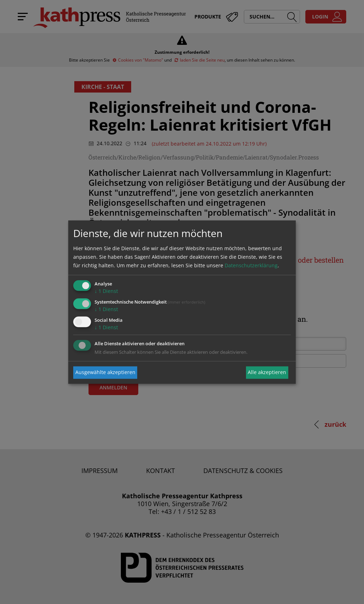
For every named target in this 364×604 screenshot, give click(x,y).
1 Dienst (106, 291)
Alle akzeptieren (267, 372)
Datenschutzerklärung (251, 266)
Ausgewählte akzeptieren (105, 372)
